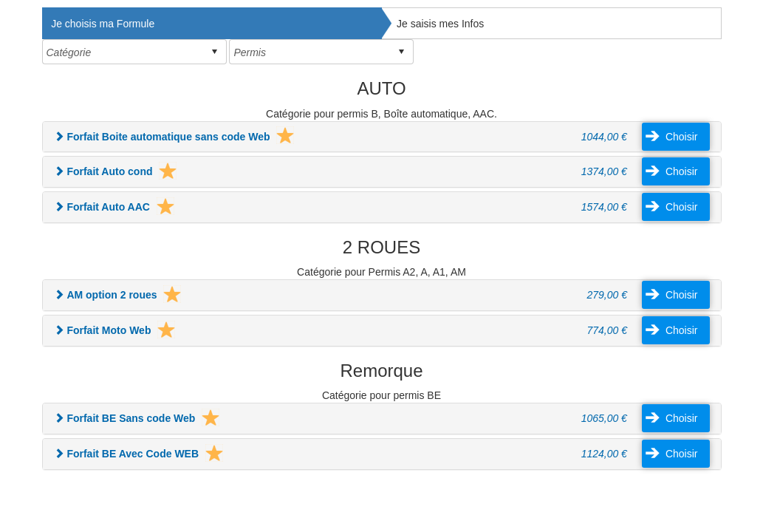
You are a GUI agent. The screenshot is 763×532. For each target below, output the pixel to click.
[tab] (382, 137)
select (214, 52)
